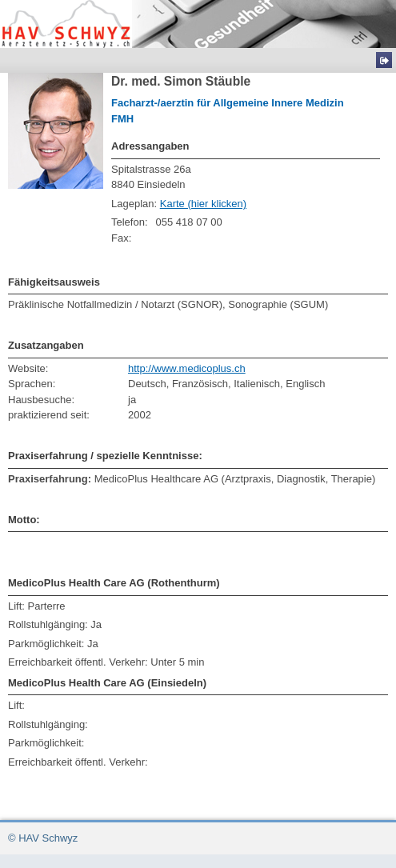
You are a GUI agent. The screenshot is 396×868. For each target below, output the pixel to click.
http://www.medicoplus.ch (187, 368)
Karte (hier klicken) (203, 204)
